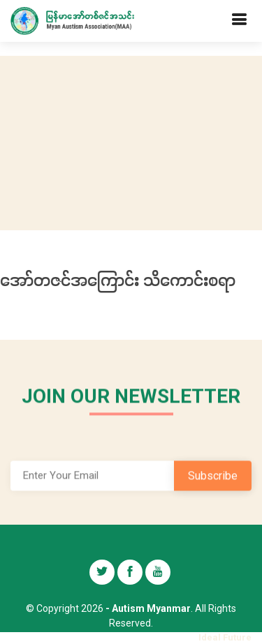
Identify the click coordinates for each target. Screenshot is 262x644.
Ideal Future (225, 637)
